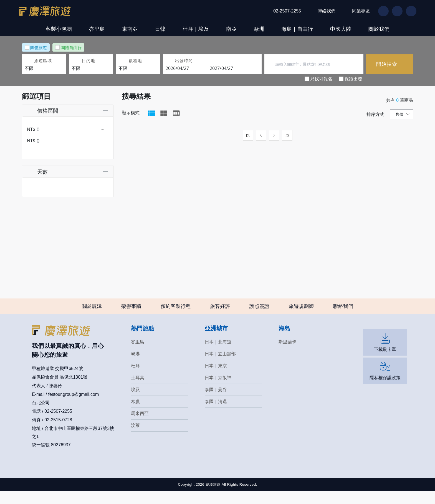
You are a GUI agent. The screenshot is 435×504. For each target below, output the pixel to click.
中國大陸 (372, 29)
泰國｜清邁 (216, 414)
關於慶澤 (92, 319)
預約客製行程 (176, 319)
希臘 (135, 414)
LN (395, 11)
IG (408, 11)
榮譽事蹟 (131, 319)
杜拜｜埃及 (191, 29)
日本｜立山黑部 (220, 366)
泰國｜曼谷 (216, 402)
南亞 (236, 29)
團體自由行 (71, 47)
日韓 (147, 29)
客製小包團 (19, 29)
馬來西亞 (140, 426)
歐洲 (272, 29)
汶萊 (135, 438)
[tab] (151, 113)
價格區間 (42, 111)
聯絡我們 (327, 11)
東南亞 (108, 29)
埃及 (135, 402)
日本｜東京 (216, 378)
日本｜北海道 (218, 354)
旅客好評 (220, 319)
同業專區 (361, 11)
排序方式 (375, 114)
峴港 (135, 366)
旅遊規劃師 (301, 319)
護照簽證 (259, 319)
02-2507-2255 (287, 11)
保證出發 (353, 79)
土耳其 (138, 390)
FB (381, 11)
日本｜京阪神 (218, 390)
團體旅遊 (39, 47)
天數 (37, 169)
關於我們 (419, 29)
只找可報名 (321, 79)
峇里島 (66, 29)
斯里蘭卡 (287, 354)
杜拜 (135, 378)
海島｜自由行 (319, 29)
